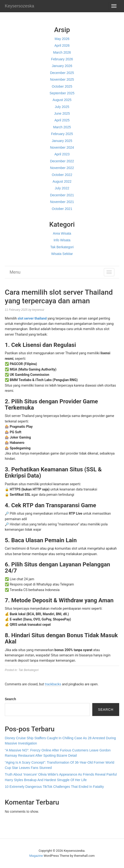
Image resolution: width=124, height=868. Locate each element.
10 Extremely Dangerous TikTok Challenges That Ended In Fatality (54, 787)
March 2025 (62, 127)
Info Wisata (62, 240)
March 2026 (62, 52)
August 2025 (62, 100)
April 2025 (62, 120)
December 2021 (62, 195)
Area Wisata (62, 233)
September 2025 (62, 93)
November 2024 (62, 147)
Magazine (36, 856)
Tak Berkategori (62, 247)
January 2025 (62, 141)
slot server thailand (32, 318)
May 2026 (62, 39)
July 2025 (62, 107)
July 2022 (62, 188)
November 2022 (62, 168)
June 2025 (62, 113)
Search (10, 699)
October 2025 (62, 86)
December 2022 (62, 161)
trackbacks (53, 684)
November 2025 (62, 79)
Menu (15, 272)
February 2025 (62, 134)
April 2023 (62, 154)
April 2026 (62, 45)
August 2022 (62, 181)
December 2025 (62, 73)
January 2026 (62, 66)
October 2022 (62, 175)
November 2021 (62, 202)
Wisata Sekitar (62, 254)
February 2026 (62, 59)
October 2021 (62, 209)
